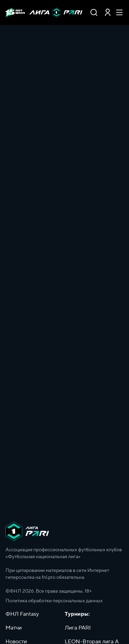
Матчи (14, 628)
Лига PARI (78, 628)
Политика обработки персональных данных (54, 601)
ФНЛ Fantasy (22, 614)
